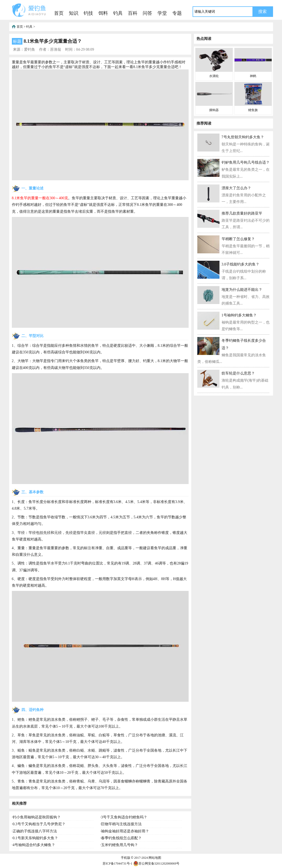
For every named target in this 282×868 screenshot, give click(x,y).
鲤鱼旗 (253, 110)
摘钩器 (214, 110)
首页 (59, 13)
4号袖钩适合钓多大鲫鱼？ (34, 845)
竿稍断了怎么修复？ (238, 239)
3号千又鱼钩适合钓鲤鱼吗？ (124, 817)
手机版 (126, 858)
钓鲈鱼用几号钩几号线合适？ (246, 162)
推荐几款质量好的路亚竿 (242, 213)
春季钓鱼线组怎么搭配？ (121, 838)
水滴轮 (214, 76)
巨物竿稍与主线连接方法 (121, 824)
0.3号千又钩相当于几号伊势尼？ (39, 824)
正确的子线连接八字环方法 (35, 831)
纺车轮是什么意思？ (238, 373)
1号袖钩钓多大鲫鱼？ (239, 315)
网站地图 (155, 858)
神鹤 (253, 76)
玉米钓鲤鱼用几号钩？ (120, 845)
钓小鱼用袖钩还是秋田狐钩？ (37, 817)
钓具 (118, 13)
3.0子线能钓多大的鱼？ (241, 264)
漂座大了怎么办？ (236, 188)
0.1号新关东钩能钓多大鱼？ (35, 838)
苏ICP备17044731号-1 (118, 864)
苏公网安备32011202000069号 (156, 864)
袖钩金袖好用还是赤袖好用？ (125, 831)
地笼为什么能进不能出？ (242, 290)
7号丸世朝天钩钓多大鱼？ (243, 137)
